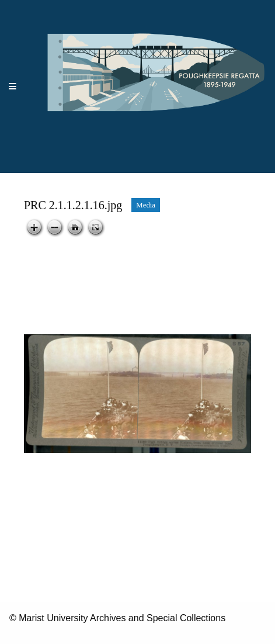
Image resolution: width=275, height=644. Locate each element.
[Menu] (13, 87)
